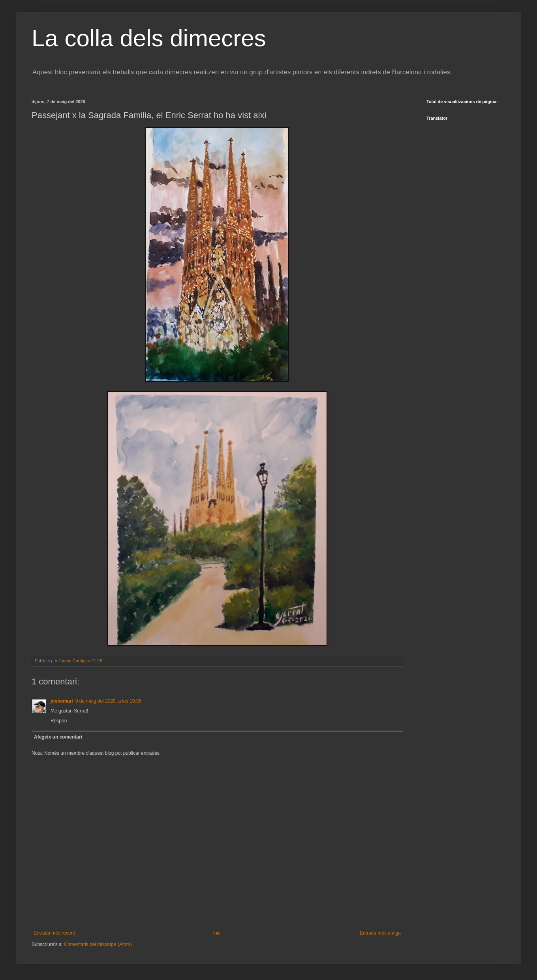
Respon (59, 721)
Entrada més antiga (380, 933)
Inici (217, 933)
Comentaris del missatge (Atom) (98, 944)
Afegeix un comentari (58, 737)
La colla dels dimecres (149, 38)
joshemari (62, 701)
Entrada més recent (54, 933)
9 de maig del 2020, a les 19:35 (108, 701)
